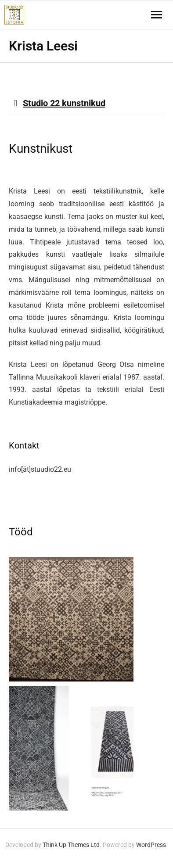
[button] (86, 103)
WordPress (151, 845)
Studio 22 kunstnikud (64, 103)
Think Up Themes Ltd (71, 845)
